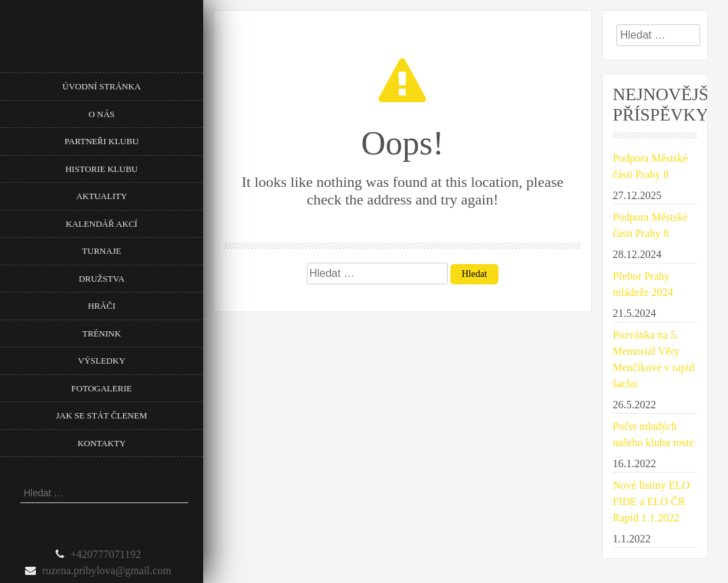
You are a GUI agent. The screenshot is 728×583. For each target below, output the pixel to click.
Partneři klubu (102, 141)
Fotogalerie (101, 388)
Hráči (102, 306)
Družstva (102, 279)
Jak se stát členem (102, 415)
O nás (102, 114)
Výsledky (102, 361)
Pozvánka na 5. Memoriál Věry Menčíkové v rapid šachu (654, 359)
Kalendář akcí (102, 224)
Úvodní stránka (102, 86)
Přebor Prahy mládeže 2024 (643, 284)
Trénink (101, 333)
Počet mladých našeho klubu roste (654, 434)
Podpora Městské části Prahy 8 (650, 166)
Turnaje (102, 251)
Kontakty (101, 443)
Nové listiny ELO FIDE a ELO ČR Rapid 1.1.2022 (651, 501)
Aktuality (101, 196)
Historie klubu (101, 169)
